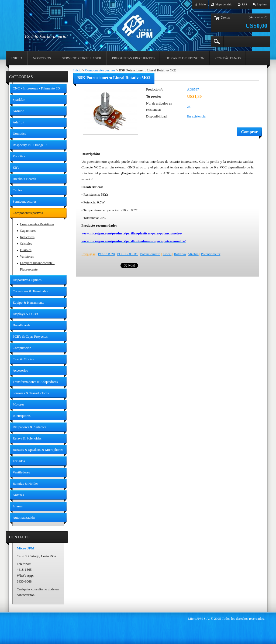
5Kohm (193, 254)
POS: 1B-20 (106, 254)
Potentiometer (211, 254)
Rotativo (180, 254)
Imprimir (262, 4)
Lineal (167, 254)
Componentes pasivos (100, 70)
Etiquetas (88, 254)
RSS (244, 4)
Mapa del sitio (224, 4)
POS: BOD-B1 (127, 254)
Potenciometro (150, 254)
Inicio (77, 70)
